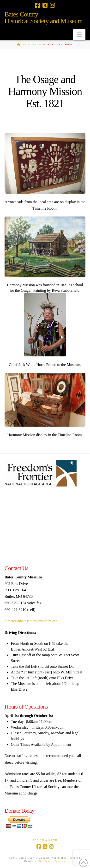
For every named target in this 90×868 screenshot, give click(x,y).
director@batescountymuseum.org (31, 621)
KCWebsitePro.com (52, 861)
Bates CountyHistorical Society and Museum (44, 18)
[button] (79, 35)
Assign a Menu (45, 840)
